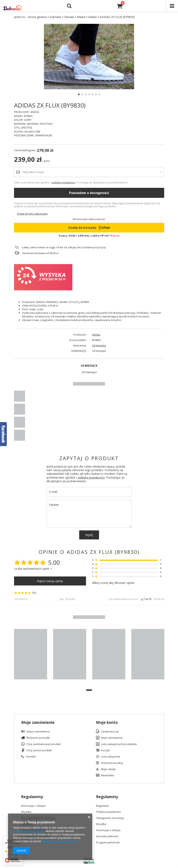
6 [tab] (96, 94)
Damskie (55, 17)
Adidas (93, 17)
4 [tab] (89, 94)
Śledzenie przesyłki (38, 738)
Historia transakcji (112, 763)
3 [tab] (86, 94)
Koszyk (105, 750)
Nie (159, 599)
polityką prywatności (63, 182)
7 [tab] (99, 94)
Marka (81, 17)
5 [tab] (93, 94)
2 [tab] (82, 94)
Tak (146, 599)
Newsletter (108, 775)
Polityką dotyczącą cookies (29, 831)
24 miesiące (99, 345)
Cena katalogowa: (25, 150)
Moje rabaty (108, 769)
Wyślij (89, 535)
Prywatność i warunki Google (59, 841)
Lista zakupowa (111, 757)
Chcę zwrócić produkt (39, 750)
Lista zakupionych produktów (119, 744)
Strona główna (37, 17)
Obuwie (69, 17)
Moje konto (107, 723)
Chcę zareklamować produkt (43, 744)
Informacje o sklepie (33, 806)
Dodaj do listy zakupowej (32, 214)
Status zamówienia (38, 732)
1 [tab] (79, 94)
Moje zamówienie (38, 723)
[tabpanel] (89, 57)
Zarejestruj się (110, 732)
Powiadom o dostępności (89, 193)
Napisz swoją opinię (50, 581)
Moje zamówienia (112, 738)
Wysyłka (26, 812)
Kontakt (31, 757)
